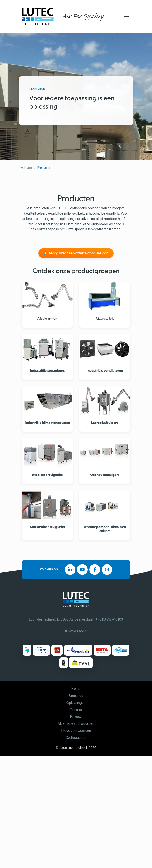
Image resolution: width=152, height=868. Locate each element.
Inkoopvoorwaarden (76, 731)
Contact (76, 710)
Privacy (76, 717)
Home (28, 168)
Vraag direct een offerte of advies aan (79, 253)
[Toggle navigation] (126, 16)
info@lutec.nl (76, 631)
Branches (76, 696)
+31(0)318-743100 (109, 620)
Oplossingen (76, 703)
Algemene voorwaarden (76, 724)
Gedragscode (76, 738)
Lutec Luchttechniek (73, 748)
